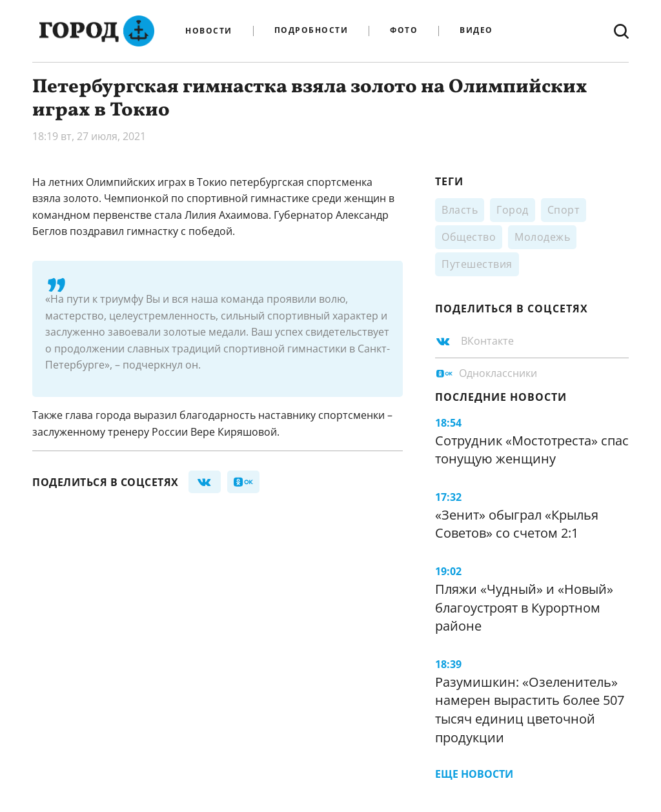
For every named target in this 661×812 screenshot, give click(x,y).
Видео (476, 31)
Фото (404, 31)
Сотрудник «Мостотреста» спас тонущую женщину (532, 450)
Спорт (564, 210)
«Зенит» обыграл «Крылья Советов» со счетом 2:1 (517, 524)
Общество (469, 237)
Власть (460, 210)
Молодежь (542, 237)
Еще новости (474, 774)
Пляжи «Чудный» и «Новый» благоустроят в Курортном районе (524, 607)
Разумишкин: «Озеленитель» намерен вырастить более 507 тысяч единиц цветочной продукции (530, 710)
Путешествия (477, 264)
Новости (209, 31)
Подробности (311, 31)
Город (513, 210)
